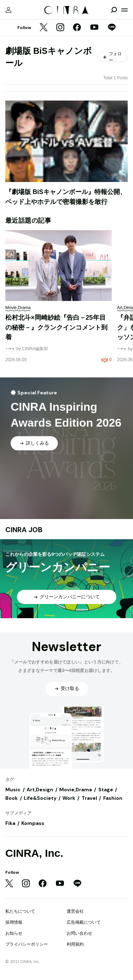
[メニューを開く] (124, 10)
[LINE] (112, 28)
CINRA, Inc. (34, 853)
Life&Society (40, 798)
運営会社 (75, 911)
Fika (10, 823)
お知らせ (14, 933)
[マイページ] (9, 10)
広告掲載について (84, 922)
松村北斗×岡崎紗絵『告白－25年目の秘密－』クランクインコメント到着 (56, 327)
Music (13, 790)
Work (69, 798)
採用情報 (14, 922)
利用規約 (75, 944)
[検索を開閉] (114, 10)
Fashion (113, 798)
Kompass (33, 823)
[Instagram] (60, 28)
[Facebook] (77, 28)
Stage (106, 790)
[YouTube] (94, 28)
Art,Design (40, 790)
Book (12, 798)
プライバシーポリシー (27, 944)
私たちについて (20, 911)
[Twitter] (44, 28)
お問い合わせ (79, 933)
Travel (89, 798)
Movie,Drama (76, 790)
